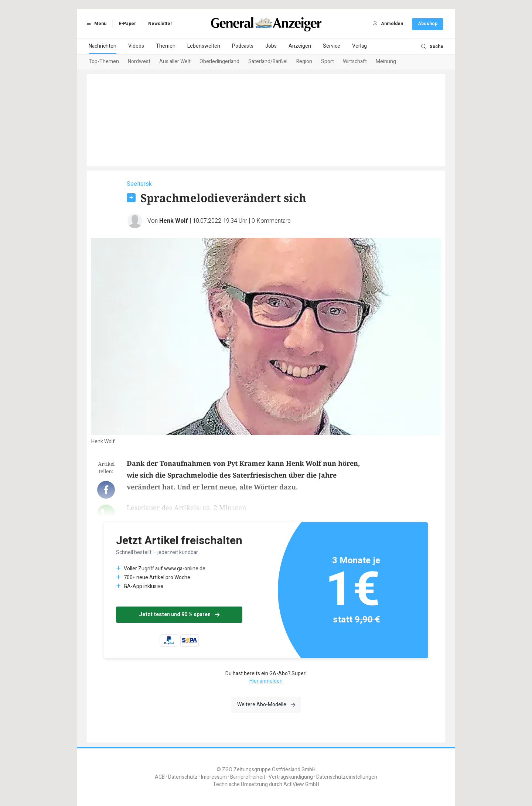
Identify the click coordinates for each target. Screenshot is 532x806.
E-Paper (127, 24)
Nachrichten (103, 46)
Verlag (359, 46)
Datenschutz (183, 777)
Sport (328, 62)
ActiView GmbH (301, 784)
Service (332, 46)
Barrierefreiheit (248, 777)
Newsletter (160, 24)
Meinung (386, 62)
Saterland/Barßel (268, 62)
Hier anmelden (266, 681)
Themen (166, 46)
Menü (95, 24)
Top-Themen (104, 62)
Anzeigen (300, 46)
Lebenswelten (204, 46)
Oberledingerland (219, 62)
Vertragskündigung (291, 777)
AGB (160, 777)
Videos (136, 46)
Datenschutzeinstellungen (347, 777)
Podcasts (243, 46)
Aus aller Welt (175, 62)
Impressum (214, 777)
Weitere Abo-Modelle (266, 705)
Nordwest (139, 62)
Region (304, 62)
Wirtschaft (355, 62)
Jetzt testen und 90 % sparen (179, 614)
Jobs (271, 46)
